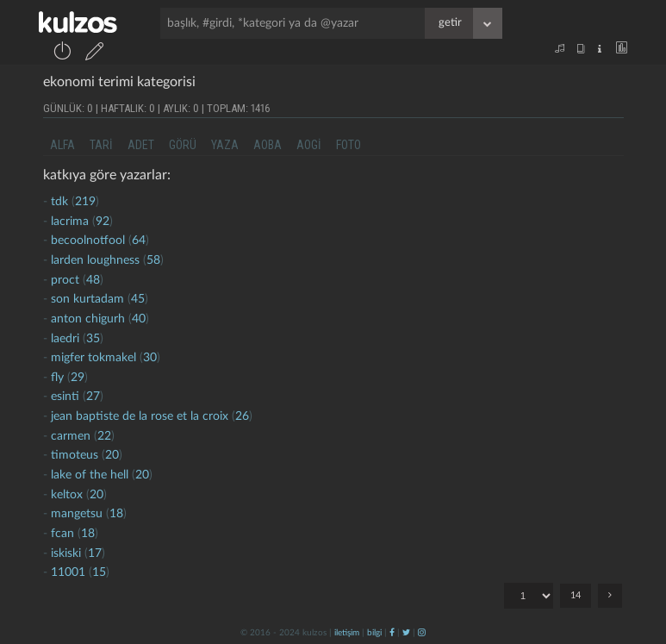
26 (242, 416)
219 (85, 202)
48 (93, 280)
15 (99, 572)
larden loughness (95, 260)
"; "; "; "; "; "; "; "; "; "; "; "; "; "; (529, 596)
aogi (309, 145)
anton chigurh (88, 319)
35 (93, 339)
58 (153, 260)
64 (139, 241)
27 (93, 397)
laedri (65, 339)
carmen (71, 436)
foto (349, 145)
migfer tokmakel (93, 358)
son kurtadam (87, 299)
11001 (68, 572)
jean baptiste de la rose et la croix (140, 416)
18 (116, 514)
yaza (225, 145)
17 (95, 553)
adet (141, 145)
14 (576, 595)
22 (104, 436)
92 (103, 222)
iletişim (347, 633)
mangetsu (77, 514)
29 (78, 378)
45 (138, 299)
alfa (62, 145)
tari (101, 145)
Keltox (68, 495)
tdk (59, 202)
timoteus (75, 455)
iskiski (66, 553)
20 (112, 455)
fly (57, 378)
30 (150, 358)
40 (139, 319)
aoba (268, 145)
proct (65, 280)
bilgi (374, 633)
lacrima (70, 222)
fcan (62, 534)
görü (183, 145)
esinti (65, 397)
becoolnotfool (88, 241)
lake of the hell (90, 475)
